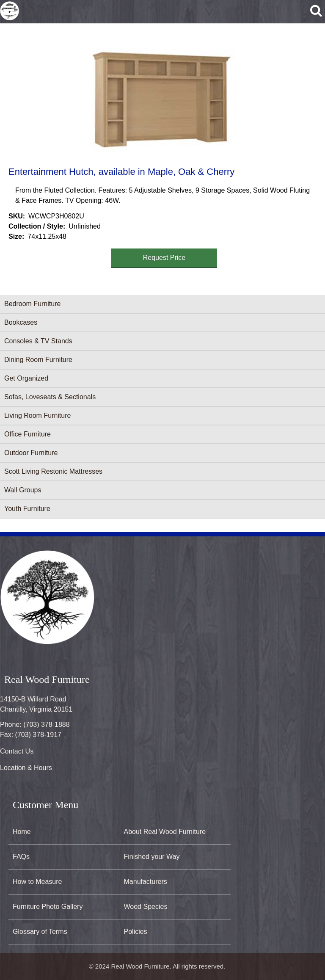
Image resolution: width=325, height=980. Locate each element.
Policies (136, 932)
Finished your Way (152, 857)
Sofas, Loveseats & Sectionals (50, 397)
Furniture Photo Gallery (48, 907)
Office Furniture (28, 434)
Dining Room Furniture (38, 360)
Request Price (164, 258)
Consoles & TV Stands (38, 341)
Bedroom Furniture (32, 304)
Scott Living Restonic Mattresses (53, 471)
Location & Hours (26, 768)
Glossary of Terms (40, 932)
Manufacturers (146, 882)
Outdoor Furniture (31, 453)
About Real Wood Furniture (165, 832)
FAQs (21, 857)
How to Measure (37, 882)
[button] (161, 94)
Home (22, 832)
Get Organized (26, 378)
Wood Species (146, 907)
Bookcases (21, 322)
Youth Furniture (27, 509)
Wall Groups (23, 490)
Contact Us (17, 751)
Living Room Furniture (37, 415)
